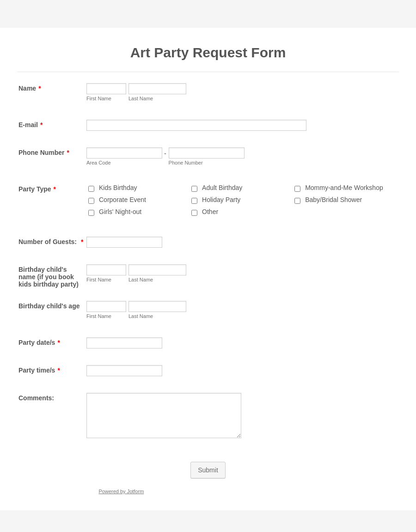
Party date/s (39, 342)
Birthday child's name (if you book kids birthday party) (49, 277)
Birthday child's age (49, 306)
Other (210, 212)
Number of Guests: (51, 242)
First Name (99, 98)
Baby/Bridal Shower (333, 200)
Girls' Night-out (120, 212)
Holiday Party (221, 200)
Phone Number (44, 153)
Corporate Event (122, 200)
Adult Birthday (222, 188)
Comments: (36, 398)
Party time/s (39, 370)
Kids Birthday (118, 188)
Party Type (37, 189)
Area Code (99, 163)
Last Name (141, 98)
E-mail (31, 125)
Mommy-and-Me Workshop (344, 188)
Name (30, 88)
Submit (208, 470)
